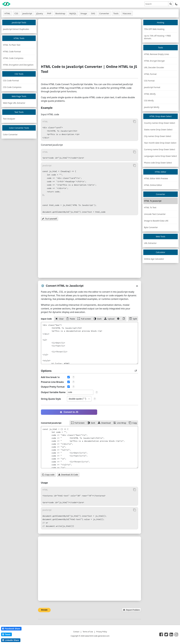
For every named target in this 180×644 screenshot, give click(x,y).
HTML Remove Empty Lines (157, 54)
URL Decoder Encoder (154, 67)
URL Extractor (150, 243)
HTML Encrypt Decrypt (154, 61)
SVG (93, 13)
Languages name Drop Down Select (160, 156)
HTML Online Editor (153, 185)
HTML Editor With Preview (156, 178)
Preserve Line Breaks (52, 382)
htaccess (127, 13)
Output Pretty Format (53, 387)
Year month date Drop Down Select (160, 143)
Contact (76, 632)
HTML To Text (150, 207)
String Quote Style (51, 399)
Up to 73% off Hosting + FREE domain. (157, 37)
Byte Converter (151, 227)
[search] (156, 4)
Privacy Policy (102, 632)
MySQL (73, 13)
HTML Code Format (12, 51)
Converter (104, 13)
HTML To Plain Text (12, 45)
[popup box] (136, 371)
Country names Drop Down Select (160, 123)
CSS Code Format (11, 81)
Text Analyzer (9, 119)
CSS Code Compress (12, 87)
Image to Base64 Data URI (156, 221)
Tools (116, 13)
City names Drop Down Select (158, 136)
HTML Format (150, 74)
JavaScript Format (152, 87)
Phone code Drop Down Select (158, 163)
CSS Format (149, 81)
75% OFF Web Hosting (154, 29)
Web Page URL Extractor (14, 103)
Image (84, 13)
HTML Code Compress (13, 58)
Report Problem (131, 610)
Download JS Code (68, 475)
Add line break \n (50, 377)
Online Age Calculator (154, 259)
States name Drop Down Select (158, 130)
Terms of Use (88, 632)
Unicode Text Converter (155, 214)
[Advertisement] (90, 42)
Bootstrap (60, 13)
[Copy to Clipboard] (134, 122)
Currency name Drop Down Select (160, 149)
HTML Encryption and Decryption (18, 65)
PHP (49, 13)
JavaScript (27, 13)
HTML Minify (150, 94)
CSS (16, 13)
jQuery (40, 13)
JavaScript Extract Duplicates (16, 29)
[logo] (6, 4)
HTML (7, 13)
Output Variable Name (53, 392)
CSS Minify (149, 101)
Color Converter (10, 134)
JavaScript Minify (152, 107)
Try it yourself (49, 219)
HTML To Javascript (153, 201)
